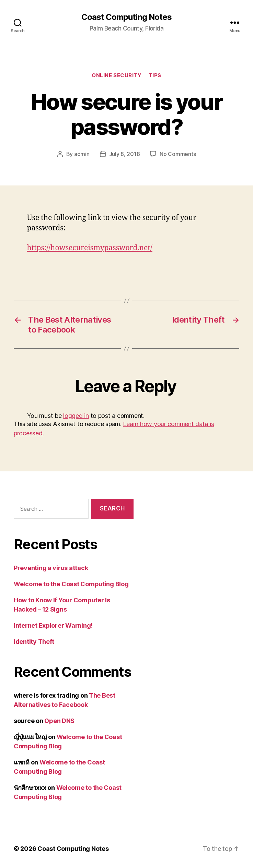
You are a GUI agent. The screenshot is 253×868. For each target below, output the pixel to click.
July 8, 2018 (125, 154)
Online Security (117, 75)
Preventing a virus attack (51, 568)
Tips (155, 75)
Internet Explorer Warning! (53, 625)
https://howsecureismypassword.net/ (90, 248)
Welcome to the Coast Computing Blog (71, 584)
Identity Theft (34, 642)
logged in (76, 416)
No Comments (178, 154)
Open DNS (59, 721)
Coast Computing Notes (126, 17)
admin (82, 154)
